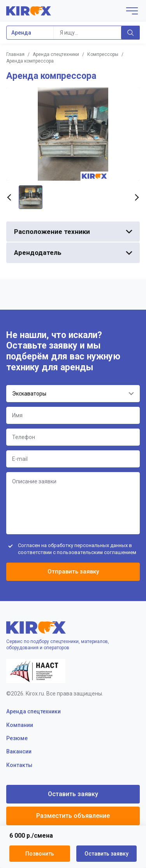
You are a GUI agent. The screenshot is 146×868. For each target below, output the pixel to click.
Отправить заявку (73, 572)
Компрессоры (103, 54)
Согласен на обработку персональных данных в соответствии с (77, 549)
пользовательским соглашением (97, 552)
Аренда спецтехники (56, 54)
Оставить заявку (106, 854)
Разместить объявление (73, 816)
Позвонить (40, 854)
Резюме (17, 738)
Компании (20, 725)
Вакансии (19, 751)
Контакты (19, 765)
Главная (15, 54)
